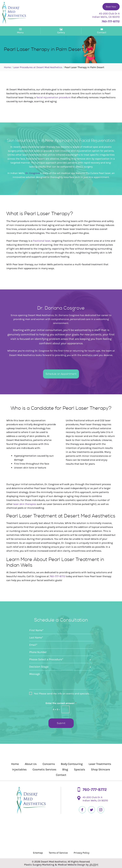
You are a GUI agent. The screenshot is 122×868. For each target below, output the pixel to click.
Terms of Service (58, 853)
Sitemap (38, 853)
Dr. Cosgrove (33, 173)
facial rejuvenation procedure (53, 97)
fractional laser (42, 241)
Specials (80, 769)
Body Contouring (72, 764)
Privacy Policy (81, 853)
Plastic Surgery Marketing (39, 865)
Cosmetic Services (44, 769)
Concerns (49, 764)
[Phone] (61, 652)
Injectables (19, 769)
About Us (31, 764)
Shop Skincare (100, 769)
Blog (65, 769)
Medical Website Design (72, 865)
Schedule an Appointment (61, 374)
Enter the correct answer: (61, 703)
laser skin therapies (25, 504)
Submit (61, 723)
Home (7, 67)
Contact (61, 775)
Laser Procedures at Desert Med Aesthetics (38, 67)
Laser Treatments (100, 764)
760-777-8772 (57, 576)
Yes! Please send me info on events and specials (61, 693)
